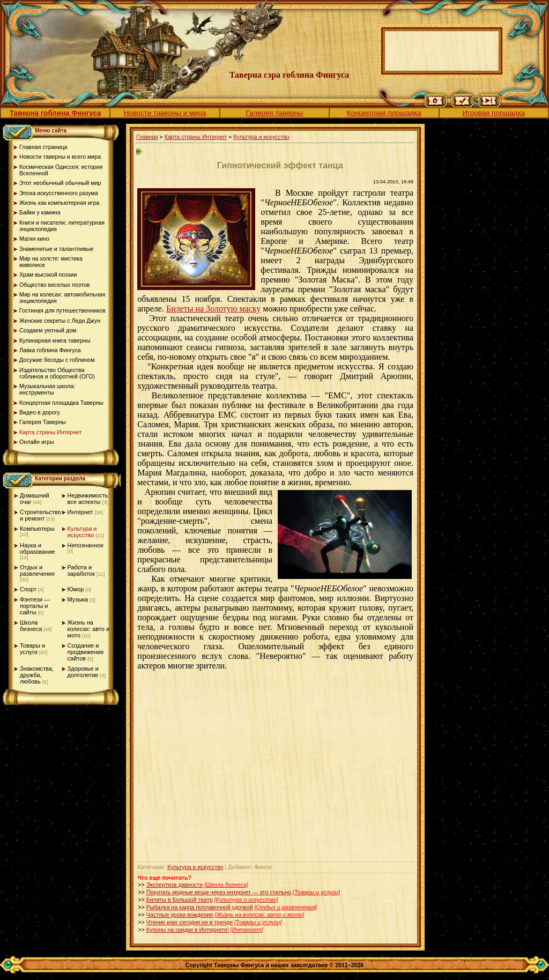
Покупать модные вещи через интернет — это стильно (219, 892)
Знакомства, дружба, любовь (37, 675)
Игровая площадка (494, 113)
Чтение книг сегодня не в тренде (190, 922)
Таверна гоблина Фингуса (55, 113)
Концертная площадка (384, 113)
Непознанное (86, 545)
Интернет (80, 512)
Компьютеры (37, 529)
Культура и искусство (82, 532)
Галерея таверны (275, 113)
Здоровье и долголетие (83, 672)
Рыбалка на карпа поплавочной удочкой (200, 907)
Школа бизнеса (31, 626)
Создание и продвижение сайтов (86, 652)
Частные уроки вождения (180, 915)
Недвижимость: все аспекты (89, 499)
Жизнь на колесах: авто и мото (89, 629)
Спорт (28, 589)
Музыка (78, 599)
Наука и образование (38, 548)
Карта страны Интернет (196, 137)
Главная (147, 137)
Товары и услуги (32, 649)
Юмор (76, 589)
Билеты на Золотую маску (213, 309)
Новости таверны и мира (165, 113)
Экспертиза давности (175, 885)
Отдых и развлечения (37, 570)
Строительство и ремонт (40, 515)
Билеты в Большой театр (180, 900)
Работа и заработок (81, 570)
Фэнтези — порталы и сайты (35, 606)
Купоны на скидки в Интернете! (188, 930)
